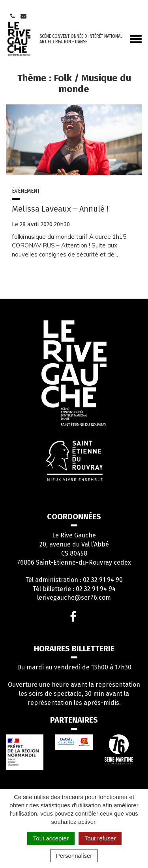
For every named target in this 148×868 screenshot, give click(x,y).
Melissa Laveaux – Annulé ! (60, 209)
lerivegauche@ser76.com (74, 598)
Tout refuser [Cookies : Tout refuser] (100, 838)
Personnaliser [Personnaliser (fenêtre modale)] (74, 856)
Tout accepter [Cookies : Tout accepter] (51, 838)
